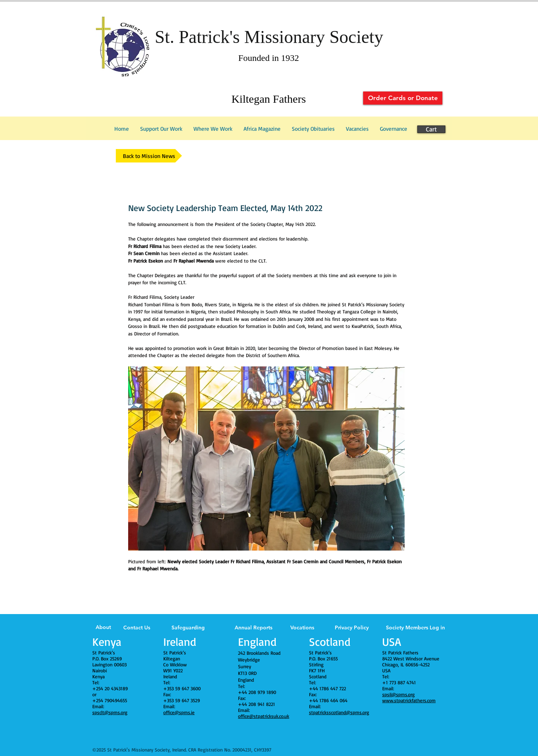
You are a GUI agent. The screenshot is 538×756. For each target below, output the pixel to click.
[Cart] (431, 129)
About (103, 627)
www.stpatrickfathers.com (409, 700)
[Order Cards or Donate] (403, 98)
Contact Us (137, 628)
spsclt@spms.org (110, 712)
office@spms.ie (179, 712)
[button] (394, 129)
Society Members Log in (415, 628)
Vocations (302, 628)
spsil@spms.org (398, 694)
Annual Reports (253, 628)
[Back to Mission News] (149, 156)
